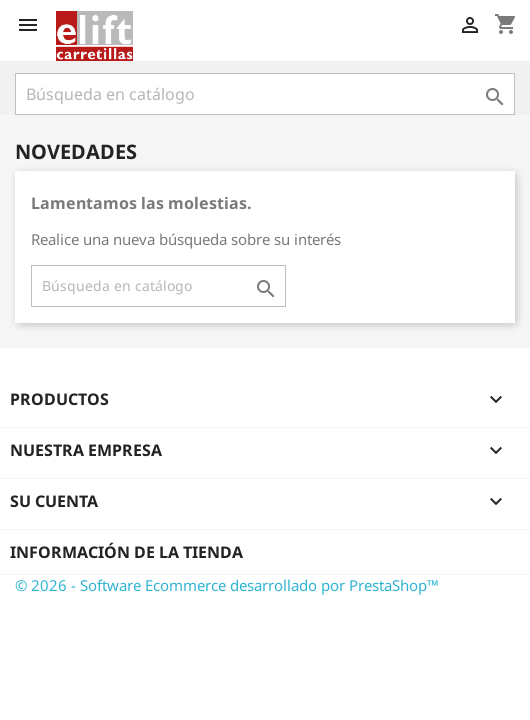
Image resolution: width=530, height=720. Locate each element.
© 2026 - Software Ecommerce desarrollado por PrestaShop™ (227, 585)
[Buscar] (265, 94)
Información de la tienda (126, 552)
